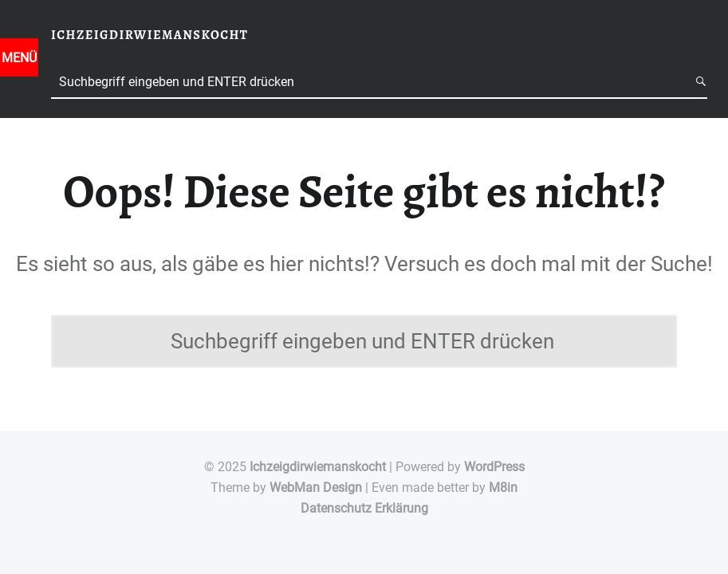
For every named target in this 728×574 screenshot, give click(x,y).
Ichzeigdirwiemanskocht (318, 467)
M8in (503, 488)
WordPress (494, 467)
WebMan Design (316, 488)
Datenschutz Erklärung (364, 508)
